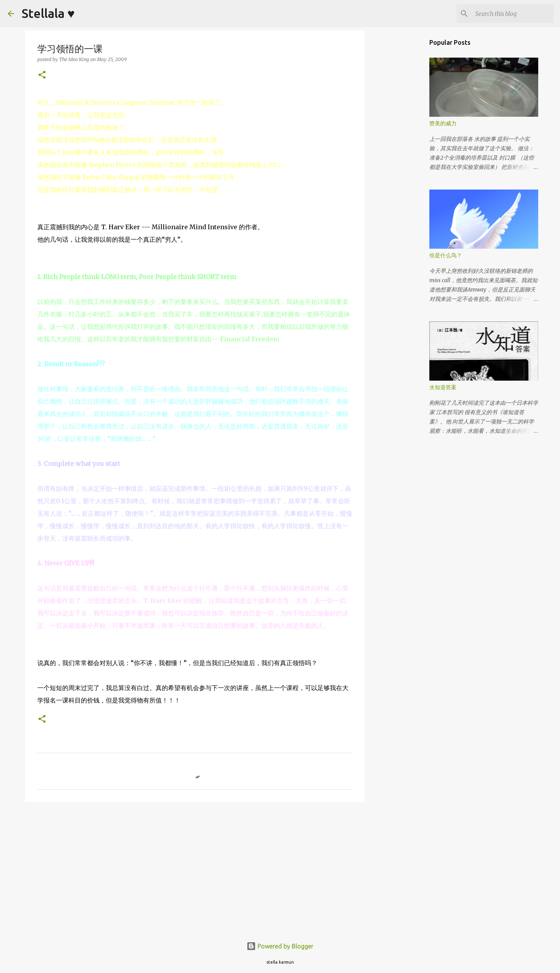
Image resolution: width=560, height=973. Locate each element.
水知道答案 (443, 387)
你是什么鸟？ (446, 255)
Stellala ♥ (48, 13)
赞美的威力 (443, 123)
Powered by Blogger (280, 946)
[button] (42, 75)
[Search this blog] (513, 14)
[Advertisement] (195, 868)
